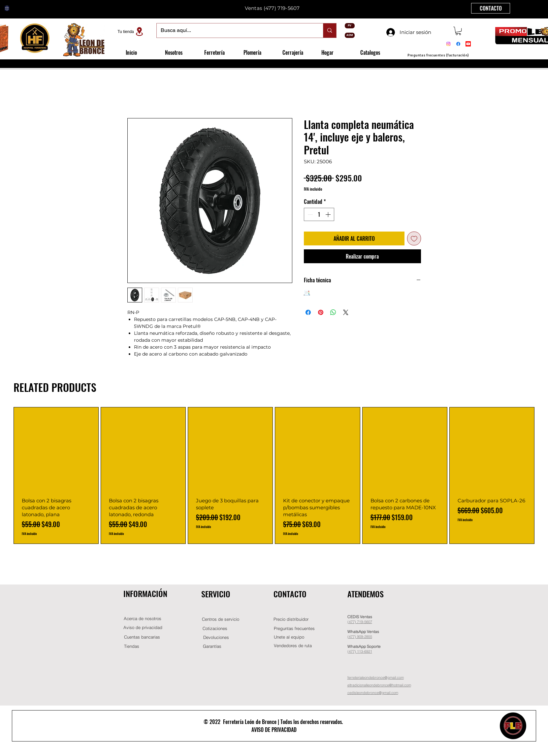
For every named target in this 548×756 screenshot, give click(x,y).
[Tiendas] (132, 646)
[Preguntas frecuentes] (294, 629)
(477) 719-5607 (282, 8)
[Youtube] (468, 44)
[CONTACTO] (491, 8)
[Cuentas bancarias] (142, 637)
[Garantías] (212, 646)
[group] (274, 475)
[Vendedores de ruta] (293, 646)
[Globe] (7, 8)
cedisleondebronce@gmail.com (373, 693)
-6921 (368, 651)
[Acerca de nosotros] (143, 619)
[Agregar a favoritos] (414, 238)
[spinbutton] (319, 214)
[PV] (350, 26)
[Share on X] (346, 312)
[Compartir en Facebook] (308, 312)
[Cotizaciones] (215, 629)
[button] (458, 31)
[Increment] (329, 214)
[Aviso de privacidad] (143, 628)
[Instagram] (448, 44)
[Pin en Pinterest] (321, 312)
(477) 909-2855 (360, 637)
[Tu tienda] (131, 31)
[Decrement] (309, 214)
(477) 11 (354, 651)
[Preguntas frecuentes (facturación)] (438, 55)
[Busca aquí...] (235, 31)
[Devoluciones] (216, 637)
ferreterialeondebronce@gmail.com (376, 677)
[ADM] (350, 35)
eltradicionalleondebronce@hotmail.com (379, 685)
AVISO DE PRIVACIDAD (274, 730)
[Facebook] (458, 44)
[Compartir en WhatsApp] (333, 312)
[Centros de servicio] (221, 619)
